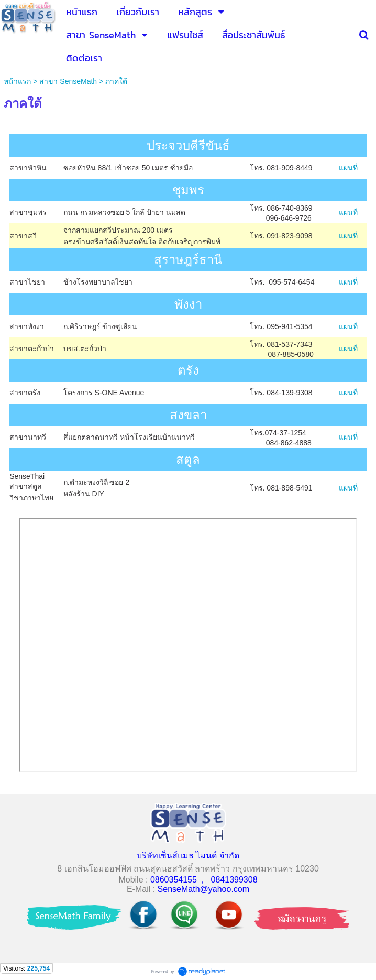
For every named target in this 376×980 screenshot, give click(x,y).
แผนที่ (348, 168)
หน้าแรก (17, 81)
